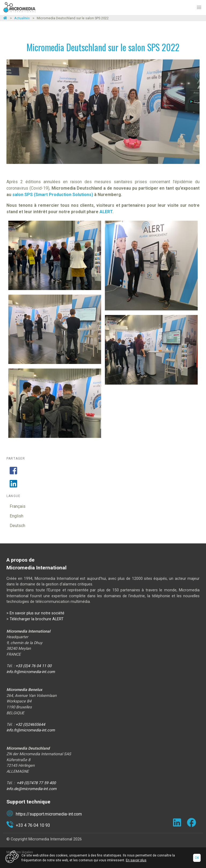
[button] (199, 7)
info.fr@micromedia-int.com (31, 672)
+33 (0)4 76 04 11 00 (34, 666)
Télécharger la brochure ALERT (37, 619)
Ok (197, 858)
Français (18, 506)
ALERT (106, 212)
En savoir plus (136, 860)
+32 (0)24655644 (30, 725)
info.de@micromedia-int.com (32, 789)
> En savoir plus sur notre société (35, 613)
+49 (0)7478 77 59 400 (36, 783)
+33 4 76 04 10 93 (28, 825)
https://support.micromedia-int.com (44, 814)
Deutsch (17, 526)
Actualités (22, 18)
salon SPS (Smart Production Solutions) (53, 195)
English (16, 516)
